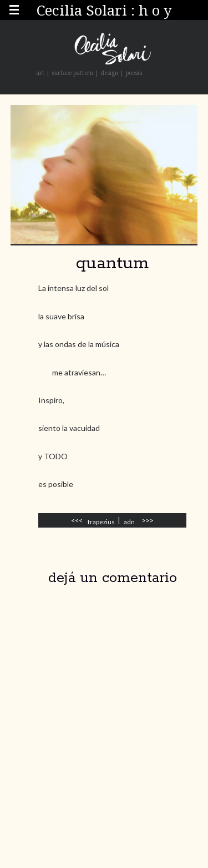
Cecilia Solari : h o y (104, 10)
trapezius (101, 522)
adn (129, 522)
